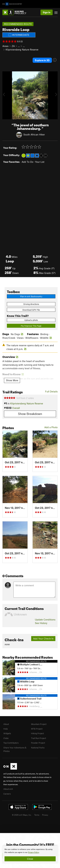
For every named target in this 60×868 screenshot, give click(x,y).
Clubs (6, 738)
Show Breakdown (30, 414)
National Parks (38, 748)
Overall (16, 408)
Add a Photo (51, 427)
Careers (7, 794)
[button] (6, 95)
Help (6, 729)
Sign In (47, 12)
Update (45, 619)
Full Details (51, 391)
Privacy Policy (34, 852)
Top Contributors (11, 743)
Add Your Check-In (43, 639)
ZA (13, 46)
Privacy (45, 815)
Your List (40, 162)
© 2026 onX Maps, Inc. (22, 815)
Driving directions (31, 304)
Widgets (7, 733)
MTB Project (37, 729)
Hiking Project (37, 733)
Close (30, 859)
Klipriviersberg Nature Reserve (22, 50)
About (6, 724)
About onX (8, 789)
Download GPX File (31, 310)
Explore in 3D (42, 60)
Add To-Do (27, 162)
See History (41, 623)
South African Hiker (34, 134)
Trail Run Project (38, 738)
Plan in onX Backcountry (31, 296)
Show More (12, 380)
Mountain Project (39, 724)
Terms (37, 815)
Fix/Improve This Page (31, 326)
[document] (30, 855)
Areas (5, 46)
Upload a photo (31, 320)
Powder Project (38, 743)
